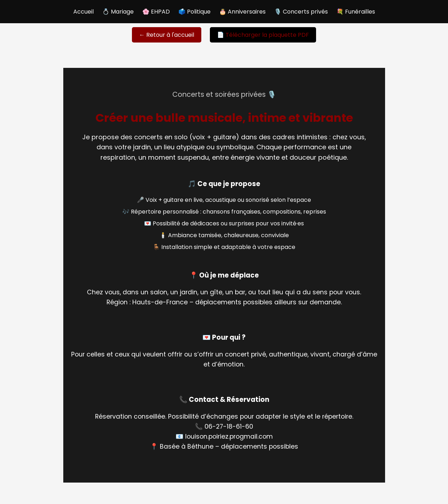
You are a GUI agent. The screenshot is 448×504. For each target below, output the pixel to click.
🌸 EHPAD (156, 12)
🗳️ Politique (195, 12)
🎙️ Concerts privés (301, 12)
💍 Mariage (118, 12)
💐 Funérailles (356, 12)
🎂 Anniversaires (242, 12)
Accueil (83, 12)
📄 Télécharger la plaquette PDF (263, 35)
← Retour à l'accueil (167, 35)
